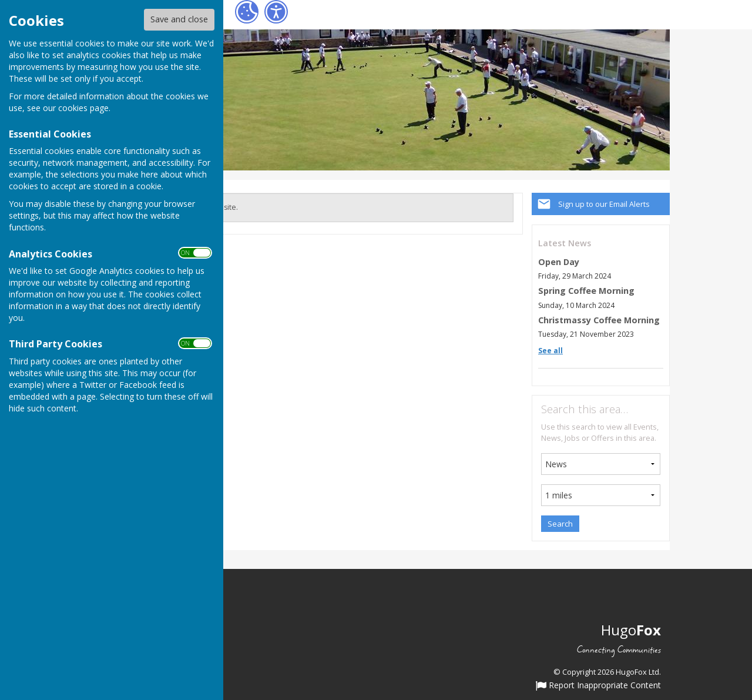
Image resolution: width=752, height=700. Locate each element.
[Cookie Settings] (247, 12)
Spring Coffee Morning (586, 291)
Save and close (179, 19)
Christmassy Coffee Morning (599, 320)
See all (550, 351)
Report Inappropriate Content (598, 686)
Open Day (559, 262)
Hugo (631, 630)
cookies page (83, 108)
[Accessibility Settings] (276, 12)
